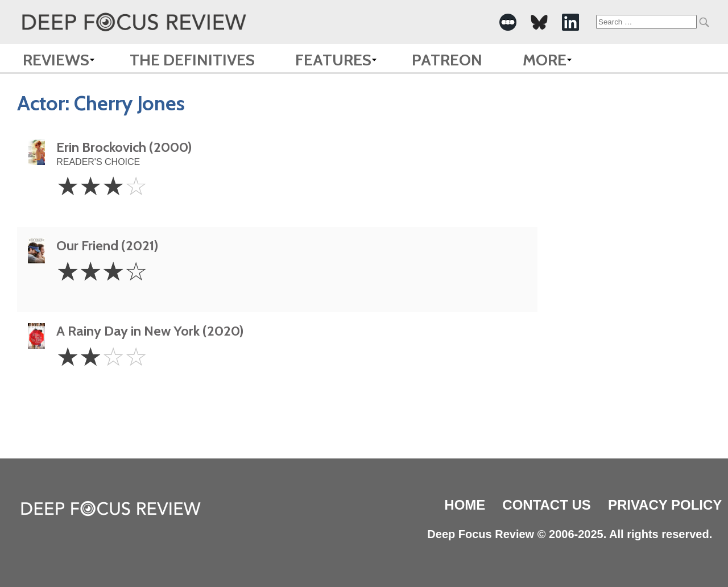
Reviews (56, 60)
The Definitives (192, 60)
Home (465, 505)
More (545, 60)
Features (333, 60)
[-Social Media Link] (508, 22)
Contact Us (547, 505)
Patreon (447, 60)
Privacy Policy (665, 505)
